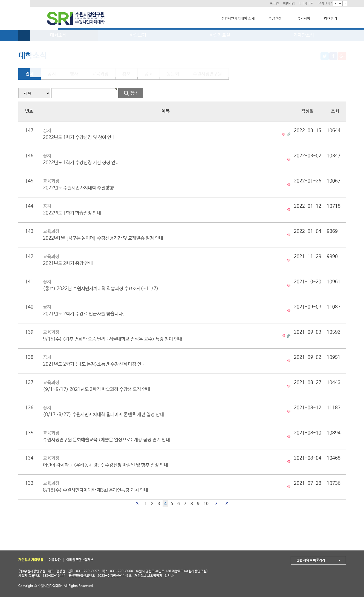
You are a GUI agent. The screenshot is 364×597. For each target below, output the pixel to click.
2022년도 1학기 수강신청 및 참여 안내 (79, 138)
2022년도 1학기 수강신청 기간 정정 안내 (81, 163)
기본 (343, 3)
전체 (30, 74)
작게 (339, 3)
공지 (52, 74)
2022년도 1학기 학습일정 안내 (72, 213)
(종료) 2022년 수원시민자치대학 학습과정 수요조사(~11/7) (101, 289)
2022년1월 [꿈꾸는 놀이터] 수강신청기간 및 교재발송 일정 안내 (103, 238)
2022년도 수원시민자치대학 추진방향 (78, 188)
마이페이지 (303, 3)
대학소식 (58, 35)
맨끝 (227, 503)
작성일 (307, 111)
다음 (216, 503)
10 (206, 504)
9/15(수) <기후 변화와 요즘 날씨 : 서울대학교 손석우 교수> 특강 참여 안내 (113, 339)
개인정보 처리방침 (31, 560)
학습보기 (138, 35)
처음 (137, 503)
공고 (149, 74)
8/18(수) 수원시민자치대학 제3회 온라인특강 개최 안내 (96, 490)
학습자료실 (220, 35)
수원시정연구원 (207, 74)
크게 (334, 3)
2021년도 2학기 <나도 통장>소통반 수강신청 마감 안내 (94, 364)
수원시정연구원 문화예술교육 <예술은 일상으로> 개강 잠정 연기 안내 (106, 440)
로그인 (269, 3)
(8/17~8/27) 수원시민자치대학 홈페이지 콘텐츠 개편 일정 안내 (103, 415)
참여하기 (329, 18)
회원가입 (284, 3)
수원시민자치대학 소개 (237, 18)
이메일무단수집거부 (80, 560)
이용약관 (55, 560)
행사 (74, 74)
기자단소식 (304, 35)
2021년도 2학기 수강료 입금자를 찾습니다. (83, 314)
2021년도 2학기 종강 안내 (68, 264)
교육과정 (100, 74)
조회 (335, 111)
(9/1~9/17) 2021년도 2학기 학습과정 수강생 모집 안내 (97, 390)
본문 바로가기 (0, 0)
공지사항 (302, 18)
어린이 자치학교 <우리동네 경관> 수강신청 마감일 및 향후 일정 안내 (106, 465)
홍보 (126, 74)
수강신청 (274, 18)
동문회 (173, 74)
